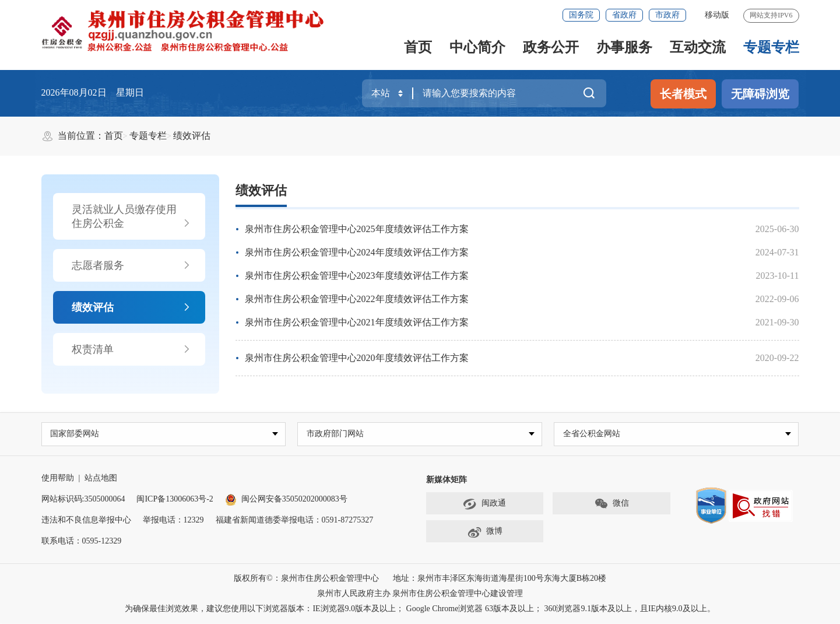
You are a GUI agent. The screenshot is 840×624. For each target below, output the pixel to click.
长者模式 (683, 94)
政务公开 (551, 47)
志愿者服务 (131, 265)
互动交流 (698, 47)
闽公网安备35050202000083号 (286, 499)
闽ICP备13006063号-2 (175, 499)
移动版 (717, 15)
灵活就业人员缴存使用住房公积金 (131, 217)
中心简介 (477, 47)
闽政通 (484, 504)
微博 (485, 532)
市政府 (667, 15)
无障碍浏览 (760, 94)
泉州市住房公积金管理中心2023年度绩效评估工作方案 (357, 276)
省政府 (624, 15)
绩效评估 (192, 136)
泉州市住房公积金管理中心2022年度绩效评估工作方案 (357, 299)
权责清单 (131, 349)
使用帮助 (58, 478)
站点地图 (101, 478)
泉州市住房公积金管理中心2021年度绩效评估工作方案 (357, 322)
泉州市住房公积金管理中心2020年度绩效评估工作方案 (357, 358)
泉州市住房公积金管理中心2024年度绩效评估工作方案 (357, 252)
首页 (418, 47)
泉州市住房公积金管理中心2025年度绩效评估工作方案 (357, 229)
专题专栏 (771, 47)
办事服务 (624, 47)
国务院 (581, 15)
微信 (611, 504)
